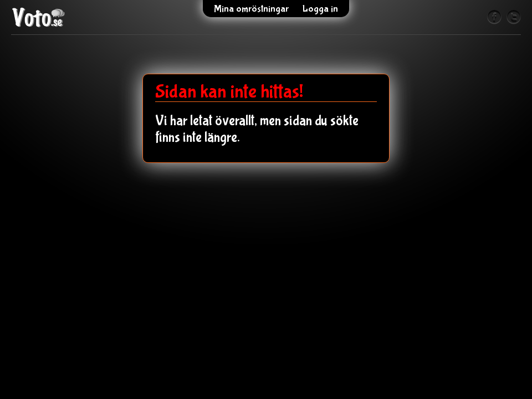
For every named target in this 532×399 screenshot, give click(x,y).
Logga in (320, 9)
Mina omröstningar (251, 9)
